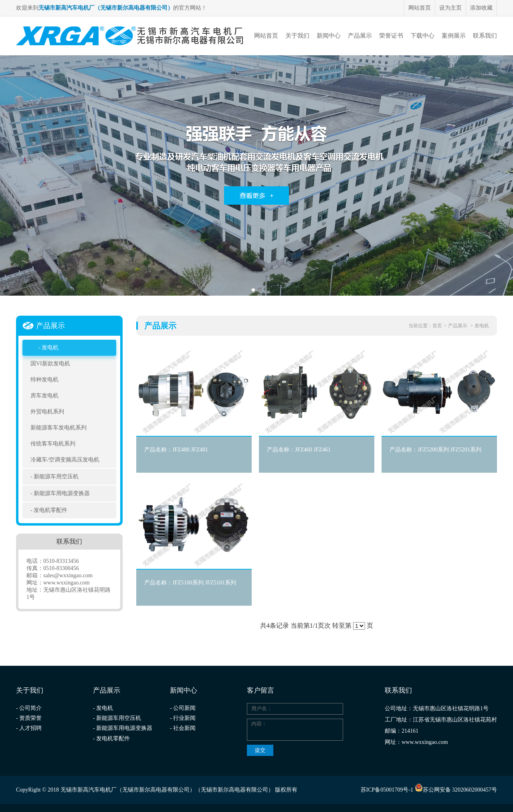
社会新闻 (184, 728)
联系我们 (485, 36)
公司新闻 (184, 708)
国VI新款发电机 (50, 364)
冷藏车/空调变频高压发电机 (65, 460)
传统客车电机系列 (53, 444)
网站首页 (420, 8)
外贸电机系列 (47, 412)
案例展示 (454, 36)
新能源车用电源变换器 (62, 493)
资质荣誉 (30, 718)
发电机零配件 (50, 510)
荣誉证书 (391, 36)
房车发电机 (44, 396)
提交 (260, 750)
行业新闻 (184, 718)
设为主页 (450, 8)
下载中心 (422, 36)
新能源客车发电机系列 (59, 428)
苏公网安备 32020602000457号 (456, 790)
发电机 (50, 348)
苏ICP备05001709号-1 (387, 790)
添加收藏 (481, 8)
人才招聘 (30, 728)
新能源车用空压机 (56, 477)
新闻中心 (329, 36)
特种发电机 (44, 380)
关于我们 (297, 36)
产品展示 (360, 36)
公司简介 (30, 708)
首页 (437, 326)
